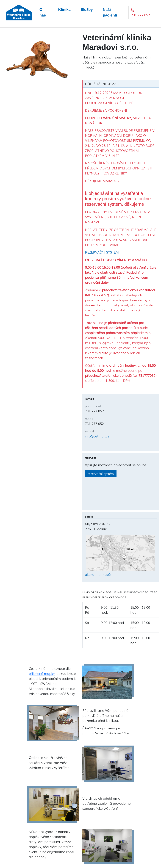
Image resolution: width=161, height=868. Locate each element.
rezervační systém (101, 474)
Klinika (64, 10)
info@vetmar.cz (97, 436)
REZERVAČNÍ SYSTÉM (102, 252)
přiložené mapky (42, 673)
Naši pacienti (110, 12)
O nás (43, 12)
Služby (87, 10)
